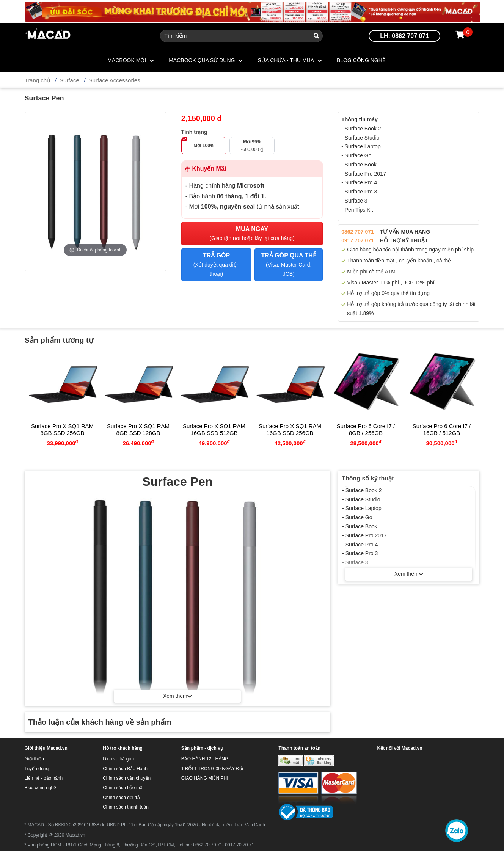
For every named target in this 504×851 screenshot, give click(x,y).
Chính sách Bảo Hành (125, 769)
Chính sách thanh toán (126, 807)
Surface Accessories (115, 80)
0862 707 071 (358, 232)
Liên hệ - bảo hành (44, 778)
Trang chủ (38, 80)
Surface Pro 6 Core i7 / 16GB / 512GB (442, 429)
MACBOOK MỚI (127, 60)
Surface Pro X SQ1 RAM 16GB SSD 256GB (290, 429)
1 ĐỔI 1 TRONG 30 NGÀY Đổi (212, 769)
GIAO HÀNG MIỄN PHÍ (205, 778)
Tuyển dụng (37, 769)
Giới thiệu (34, 759)
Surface (69, 80)
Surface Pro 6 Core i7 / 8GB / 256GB (366, 429)
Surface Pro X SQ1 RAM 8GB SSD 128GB (138, 429)
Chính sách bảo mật (123, 788)
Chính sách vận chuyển (127, 778)
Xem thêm (409, 574)
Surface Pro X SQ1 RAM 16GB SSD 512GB (214, 429)
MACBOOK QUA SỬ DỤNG (202, 60)
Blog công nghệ (361, 60)
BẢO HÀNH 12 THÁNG (205, 759)
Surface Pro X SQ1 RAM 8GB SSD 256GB (62, 429)
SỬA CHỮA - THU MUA (286, 60)
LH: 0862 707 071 (404, 36)
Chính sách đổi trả (121, 798)
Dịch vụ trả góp (118, 759)
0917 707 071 (358, 240)
